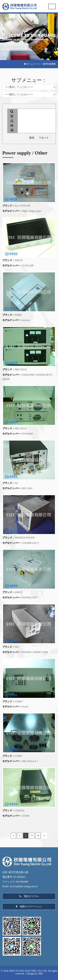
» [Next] (44, 835)
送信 (32, 138)
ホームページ (32, 64)
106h (40, 974)
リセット (44, 138)
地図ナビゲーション (29, 906)
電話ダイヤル (29, 896)
